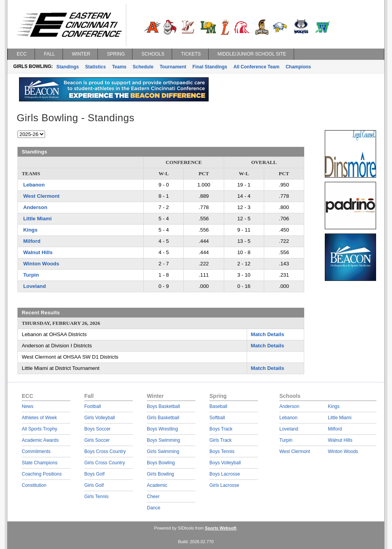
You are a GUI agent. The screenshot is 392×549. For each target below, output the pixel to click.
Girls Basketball (163, 418)
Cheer (153, 497)
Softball (217, 418)
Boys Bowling (161, 463)
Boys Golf (94, 474)
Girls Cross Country (105, 463)
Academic (157, 485)
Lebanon (34, 185)
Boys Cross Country (105, 451)
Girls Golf (94, 485)
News (28, 406)
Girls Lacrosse (224, 485)
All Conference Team (256, 67)
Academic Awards (40, 440)
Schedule (143, 67)
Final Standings (210, 67)
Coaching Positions (42, 474)
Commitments (36, 451)
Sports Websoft (220, 528)
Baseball (218, 406)
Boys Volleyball (225, 463)
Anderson (35, 207)
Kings (30, 230)
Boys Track (221, 429)
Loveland (35, 286)
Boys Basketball (163, 406)
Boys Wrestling (162, 429)
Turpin (31, 275)
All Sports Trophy (39, 429)
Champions (298, 67)
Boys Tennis (222, 451)
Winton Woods (41, 264)
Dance (154, 508)
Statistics (95, 67)
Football (93, 406)
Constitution (34, 485)
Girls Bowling (160, 474)
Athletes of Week (39, 418)
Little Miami (37, 219)
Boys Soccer (97, 429)
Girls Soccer (97, 440)
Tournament (173, 67)
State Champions (40, 463)
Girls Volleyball (100, 418)
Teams (119, 67)
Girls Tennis (96, 497)
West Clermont (42, 196)
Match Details (268, 334)
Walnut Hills (38, 252)
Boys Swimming (163, 440)
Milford (32, 241)
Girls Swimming (163, 451)
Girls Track (220, 440)
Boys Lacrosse (225, 474)
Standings (68, 67)
